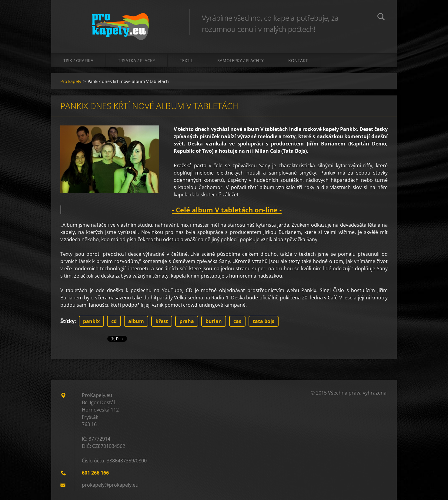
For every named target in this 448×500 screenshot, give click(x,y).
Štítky (67, 321)
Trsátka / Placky (137, 60)
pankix (91, 321)
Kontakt (298, 60)
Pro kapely (71, 81)
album (136, 321)
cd (114, 321)
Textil (186, 60)
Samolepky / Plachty (241, 60)
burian (214, 321)
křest (162, 321)
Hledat (381, 18)
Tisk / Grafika (78, 60)
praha (187, 321)
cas (237, 321)
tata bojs (264, 321)
